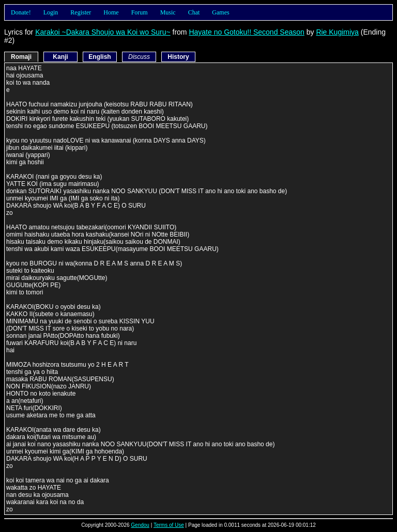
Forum (140, 12)
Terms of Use (169, 525)
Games (220, 12)
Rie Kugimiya (337, 32)
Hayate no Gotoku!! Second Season (246, 32)
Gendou (140, 525)
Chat (194, 12)
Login (51, 12)
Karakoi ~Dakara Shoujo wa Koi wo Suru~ (103, 32)
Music (168, 12)
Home (111, 12)
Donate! (21, 12)
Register (81, 12)
